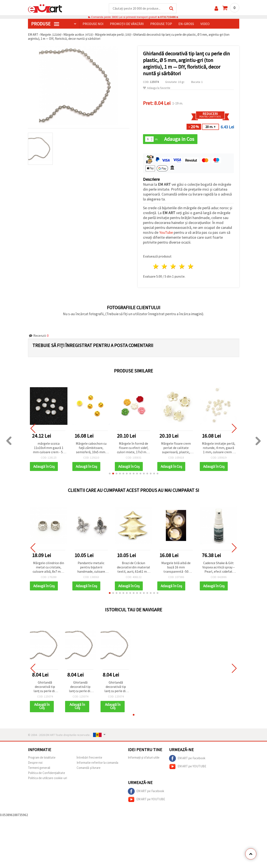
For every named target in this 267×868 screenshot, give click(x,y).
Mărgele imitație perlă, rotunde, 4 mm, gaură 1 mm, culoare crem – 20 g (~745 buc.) (219, 448)
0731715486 (168, 17)
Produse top (161, 24)
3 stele (173, 266)
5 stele (191, 266)
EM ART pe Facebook (187, 758)
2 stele (165, 266)
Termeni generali (39, 768)
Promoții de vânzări (127, 24)
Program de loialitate (42, 757)
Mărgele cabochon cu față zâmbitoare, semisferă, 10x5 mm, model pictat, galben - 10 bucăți (91, 448)
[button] (110, 474)
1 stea (156, 266)
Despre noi (35, 763)
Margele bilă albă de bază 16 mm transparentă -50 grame (176, 567)
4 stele (182, 266)
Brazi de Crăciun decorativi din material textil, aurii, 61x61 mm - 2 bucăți (133, 567)
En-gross (186, 24)
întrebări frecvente (89, 757)
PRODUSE (45, 24)
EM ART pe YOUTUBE (188, 766)
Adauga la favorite (157, 88)
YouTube (166, 232)
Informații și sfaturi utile (144, 757)
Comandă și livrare (89, 768)
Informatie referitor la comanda (97, 763)
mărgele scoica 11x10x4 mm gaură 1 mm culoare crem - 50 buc (49, 448)
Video (205, 24)
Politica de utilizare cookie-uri (47, 778)
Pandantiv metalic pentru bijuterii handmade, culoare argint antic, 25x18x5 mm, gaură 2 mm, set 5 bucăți (91, 567)
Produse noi (93, 24)
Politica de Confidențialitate (47, 773)
